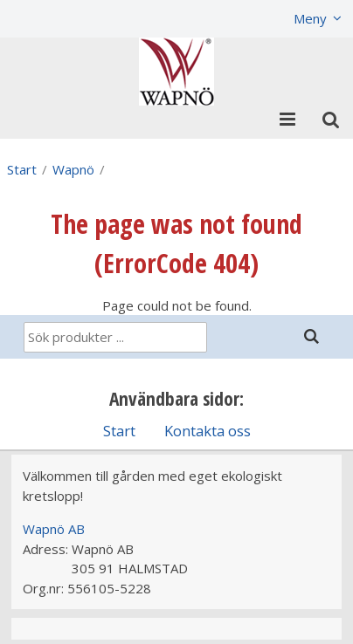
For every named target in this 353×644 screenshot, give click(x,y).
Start (22, 169)
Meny (310, 18)
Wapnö (73, 169)
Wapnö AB (54, 529)
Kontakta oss (208, 431)
